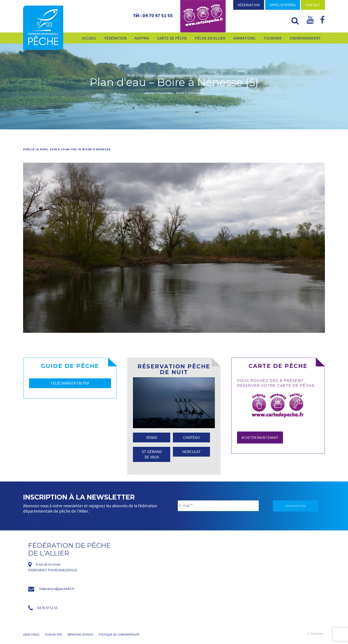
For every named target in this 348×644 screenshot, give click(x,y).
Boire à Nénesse (97, 149)
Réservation (249, 5)
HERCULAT (192, 452)
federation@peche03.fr (57, 589)
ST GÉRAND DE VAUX (152, 454)
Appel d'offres (283, 5)
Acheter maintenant (260, 437)
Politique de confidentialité (119, 634)
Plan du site (54, 634)
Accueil (150, 93)
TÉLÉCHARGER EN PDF (70, 383)
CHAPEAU (191, 437)
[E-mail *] (218, 506)
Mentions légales (80, 634)
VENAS (152, 437)
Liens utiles (31, 634)
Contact (313, 5)
